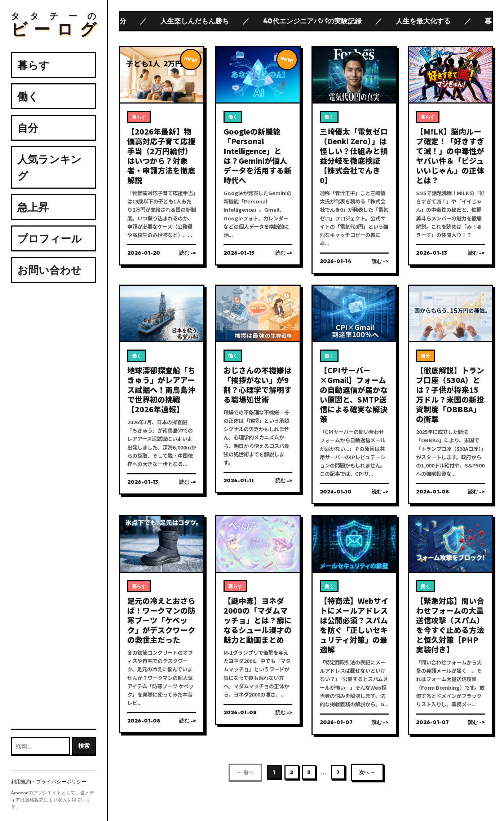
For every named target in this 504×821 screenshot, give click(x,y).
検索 (84, 746)
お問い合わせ (49, 270)
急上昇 (33, 207)
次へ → (367, 772)
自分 (28, 128)
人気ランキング (49, 167)
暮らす (33, 65)
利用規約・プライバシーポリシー (49, 782)
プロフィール (50, 238)
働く (28, 96)
